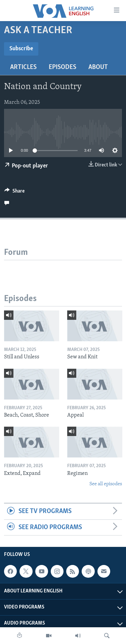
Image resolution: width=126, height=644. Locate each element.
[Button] (14, 193)
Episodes (62, 67)
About (98, 67)
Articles (23, 67)
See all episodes (106, 484)
